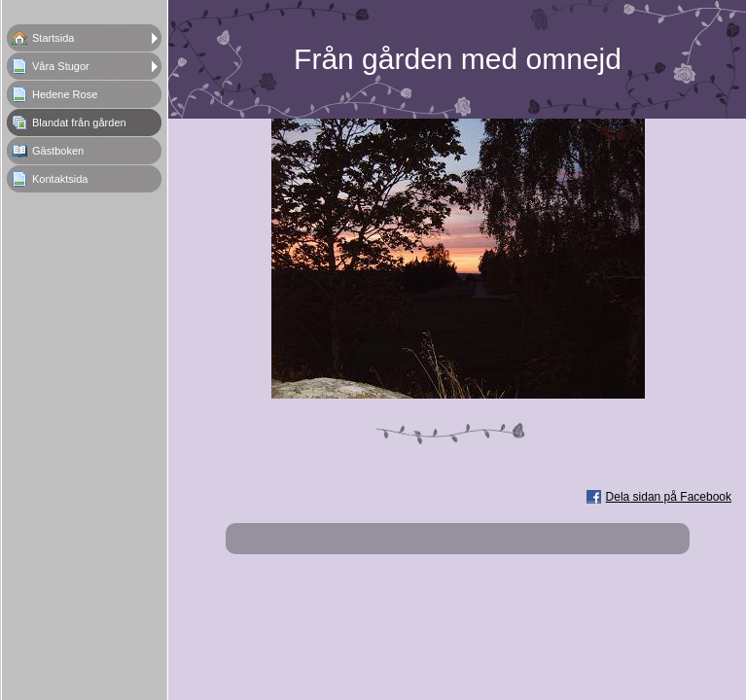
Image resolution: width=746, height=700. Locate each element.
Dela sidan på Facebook (669, 497)
